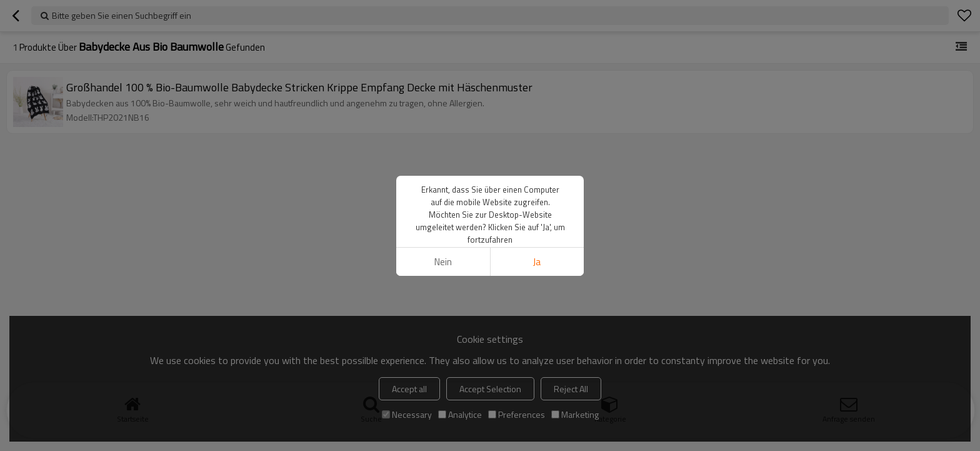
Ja (537, 262)
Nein (443, 262)
